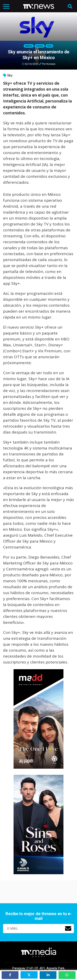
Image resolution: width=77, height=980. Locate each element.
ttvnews (51, 64)
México (29, 46)
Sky (10, 75)
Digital (40, 46)
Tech (49, 46)
